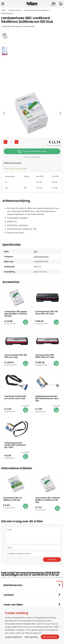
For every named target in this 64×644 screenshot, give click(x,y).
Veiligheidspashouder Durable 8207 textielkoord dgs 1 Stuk (15, 445)
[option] (5, 36)
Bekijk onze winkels (12, 163)
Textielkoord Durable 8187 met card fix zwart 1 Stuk (15, 397)
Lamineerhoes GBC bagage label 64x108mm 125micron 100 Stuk (16, 314)
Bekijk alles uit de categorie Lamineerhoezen (18, 26)
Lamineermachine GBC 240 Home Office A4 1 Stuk (46, 313)
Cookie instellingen (13, 637)
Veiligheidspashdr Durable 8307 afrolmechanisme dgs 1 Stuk (47, 398)
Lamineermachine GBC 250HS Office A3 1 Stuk (45, 356)
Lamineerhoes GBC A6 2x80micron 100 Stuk (12, 499)
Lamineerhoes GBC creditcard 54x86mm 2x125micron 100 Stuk (47, 500)
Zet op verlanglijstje (32, 157)
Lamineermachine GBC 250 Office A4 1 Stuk (16, 356)
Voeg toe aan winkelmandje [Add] (32, 151)
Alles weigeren (31, 637)
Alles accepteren (50, 637)
